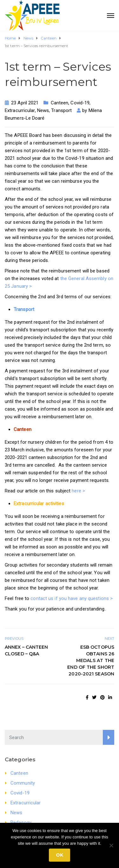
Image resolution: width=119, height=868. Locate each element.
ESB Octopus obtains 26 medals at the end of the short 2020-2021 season (91, 660)
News (43, 110)
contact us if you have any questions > (72, 598)
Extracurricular (20, 110)
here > (79, 491)
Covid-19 (80, 103)
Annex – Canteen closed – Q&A (26, 650)
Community (23, 783)
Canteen (60, 103)
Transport (61, 110)
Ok (60, 855)
